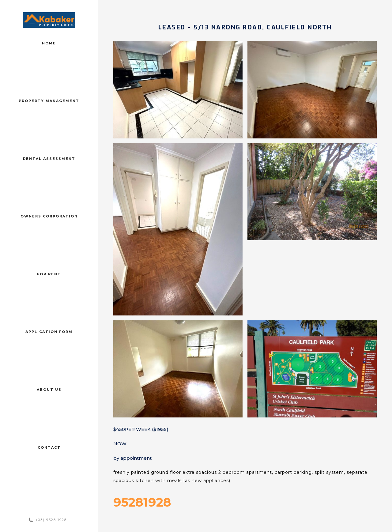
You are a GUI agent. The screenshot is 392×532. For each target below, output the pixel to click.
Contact (49, 447)
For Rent (49, 274)
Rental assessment (49, 159)
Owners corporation (49, 216)
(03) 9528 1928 (51, 520)
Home (49, 43)
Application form (49, 332)
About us (49, 390)
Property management (49, 101)
